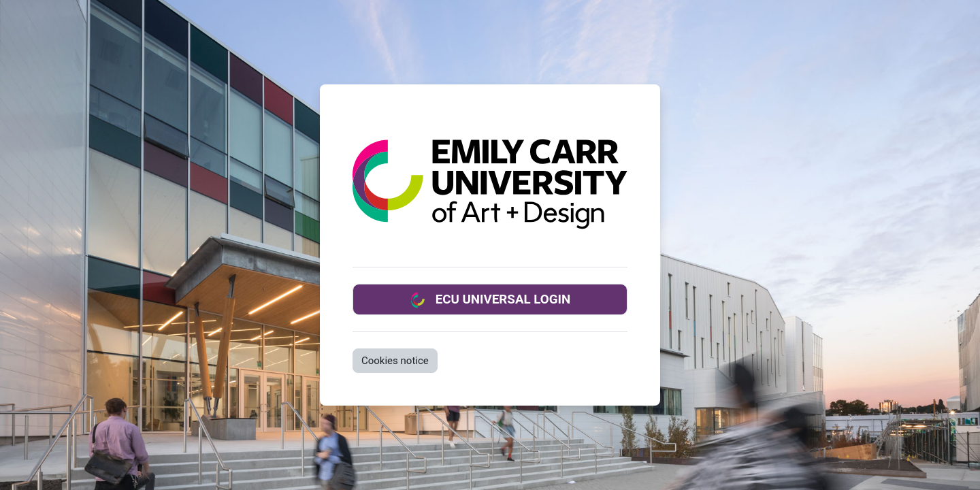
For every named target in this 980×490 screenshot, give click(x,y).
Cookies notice (395, 361)
